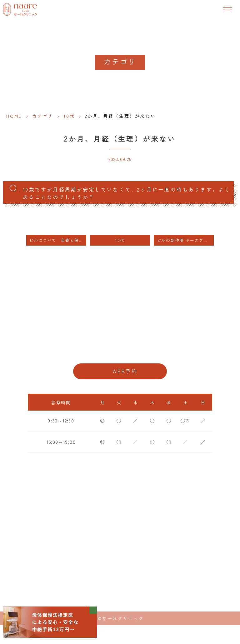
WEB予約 (125, 371)
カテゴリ (43, 116)
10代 (69, 116)
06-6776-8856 (120, 351)
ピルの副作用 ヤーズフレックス (185, 240)
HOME (14, 116)
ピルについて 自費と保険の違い (58, 240)
